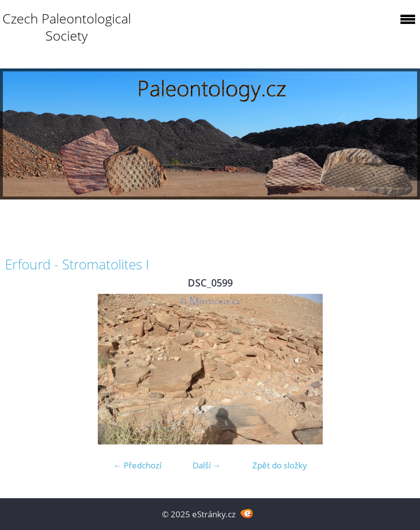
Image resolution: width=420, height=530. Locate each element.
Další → (207, 465)
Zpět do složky (280, 465)
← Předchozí (137, 465)
